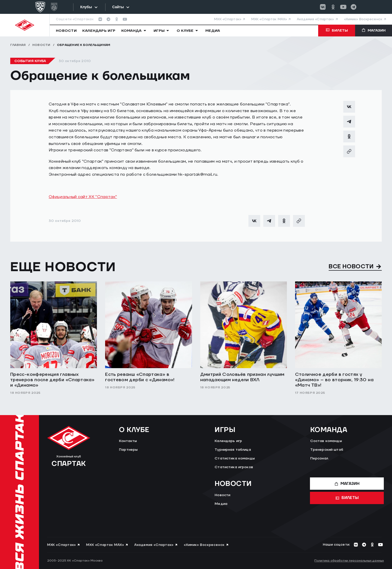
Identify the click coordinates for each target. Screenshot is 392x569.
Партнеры (128, 450)
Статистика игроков (234, 467)
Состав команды (326, 441)
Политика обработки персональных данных (349, 561)
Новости (41, 45)
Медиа (221, 504)
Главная (18, 45)
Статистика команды (235, 458)
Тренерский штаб (327, 450)
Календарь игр (228, 441)
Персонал (319, 458)
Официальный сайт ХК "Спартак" (83, 197)
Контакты (128, 441)
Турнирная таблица (233, 450)
